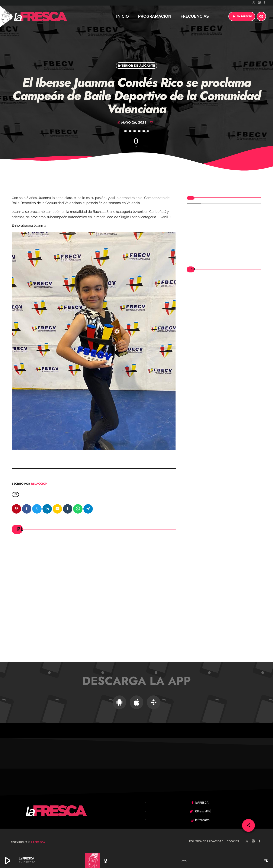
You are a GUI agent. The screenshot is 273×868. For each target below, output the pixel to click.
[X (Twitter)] (254, 3)
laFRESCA (38, 839)
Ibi (15, 495)
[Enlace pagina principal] (52, 16)
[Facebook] (265, 3)
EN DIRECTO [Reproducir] (242, 16)
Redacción (39, 484)
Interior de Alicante (136, 66)
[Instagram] (259, 3)
